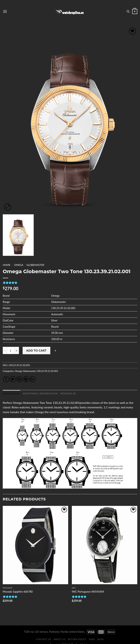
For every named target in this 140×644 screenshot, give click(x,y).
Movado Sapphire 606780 (18, 592)
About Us (60, 639)
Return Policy (77, 639)
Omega (19, 265)
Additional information (40, 394)
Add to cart (36, 350)
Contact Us (44, 639)
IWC (74, 588)
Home (7, 265)
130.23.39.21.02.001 (47, 371)
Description (11, 394)
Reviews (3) (68, 394)
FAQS (92, 639)
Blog (101, 639)
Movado (8, 588)
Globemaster (35, 265)
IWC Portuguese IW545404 (88, 592)
